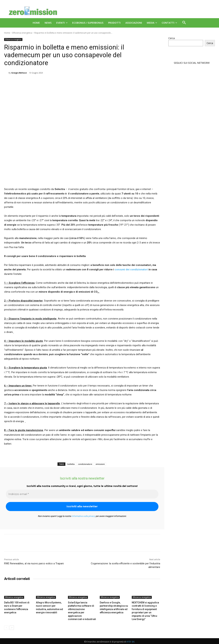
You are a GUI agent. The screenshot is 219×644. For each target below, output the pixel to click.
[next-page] (12, 623)
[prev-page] (6, 623)
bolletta (71, 464)
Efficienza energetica (22, 33)
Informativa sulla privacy (83, 516)
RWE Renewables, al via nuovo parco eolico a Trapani (34, 563)
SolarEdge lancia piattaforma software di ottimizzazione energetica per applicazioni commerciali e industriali (82, 609)
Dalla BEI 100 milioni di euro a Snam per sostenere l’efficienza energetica (18, 606)
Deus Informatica (197, 641)
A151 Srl (130, 637)
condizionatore (85, 464)
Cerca (172, 38)
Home (7, 33)
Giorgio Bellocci (19, 73)
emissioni (100, 464)
